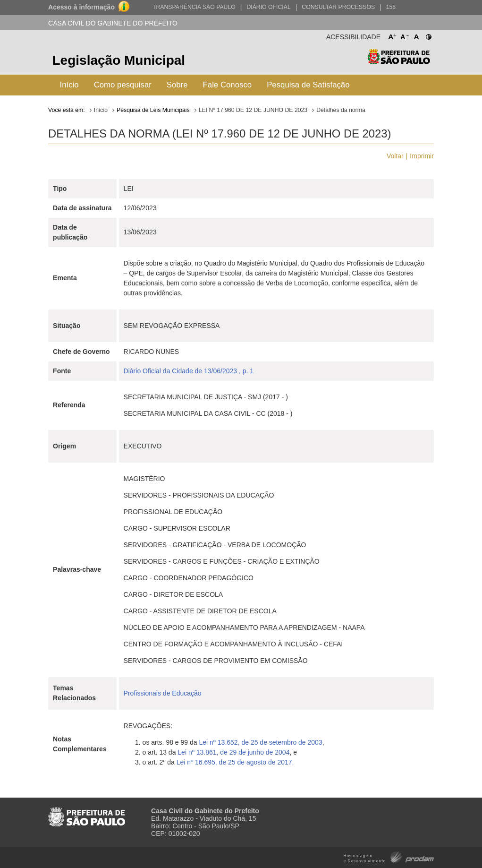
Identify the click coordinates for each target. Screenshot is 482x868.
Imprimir (422, 156)
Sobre (177, 85)
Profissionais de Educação (163, 693)
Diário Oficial (268, 7)
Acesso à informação (81, 7)
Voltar (395, 156)
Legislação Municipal (119, 60)
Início (69, 85)
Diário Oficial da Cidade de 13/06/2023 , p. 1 (189, 371)
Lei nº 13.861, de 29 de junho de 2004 (233, 752)
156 (391, 7)
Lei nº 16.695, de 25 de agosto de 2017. (235, 762)
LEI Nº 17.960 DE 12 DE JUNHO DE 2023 (253, 110)
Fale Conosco (228, 85)
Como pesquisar (123, 85)
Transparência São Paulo (194, 7)
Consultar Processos (338, 7)
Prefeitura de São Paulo (399, 62)
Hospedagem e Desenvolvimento (389, 856)
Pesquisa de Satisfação (308, 85)
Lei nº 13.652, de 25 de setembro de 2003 (260, 742)
